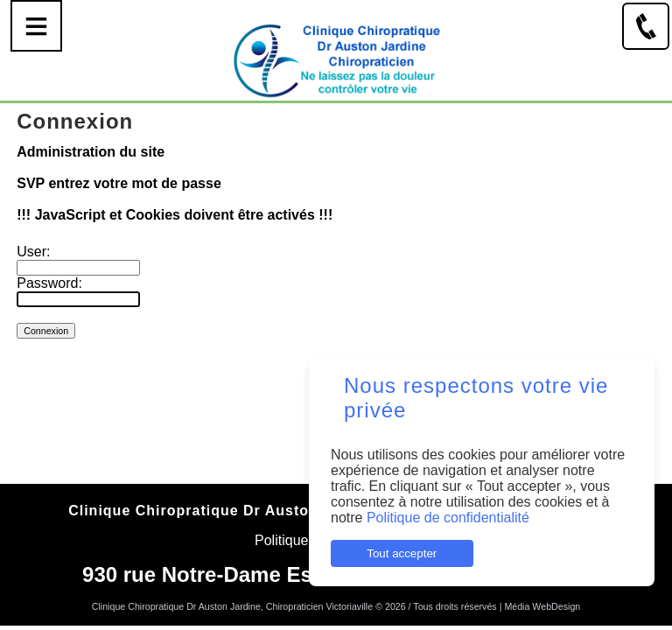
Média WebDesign (542, 606)
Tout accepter (402, 553)
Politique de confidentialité (448, 518)
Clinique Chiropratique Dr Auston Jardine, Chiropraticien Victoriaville (232, 606)
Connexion (336, 619)
